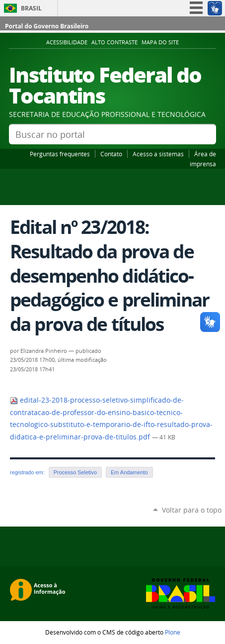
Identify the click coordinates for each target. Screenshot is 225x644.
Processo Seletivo (75, 472)
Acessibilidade (67, 42)
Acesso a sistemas (158, 154)
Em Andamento (129, 472)
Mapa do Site (160, 42)
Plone (173, 632)
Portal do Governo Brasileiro (47, 26)
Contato (111, 154)
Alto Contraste (114, 42)
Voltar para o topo (192, 510)
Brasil (31, 8)
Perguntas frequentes (60, 154)
